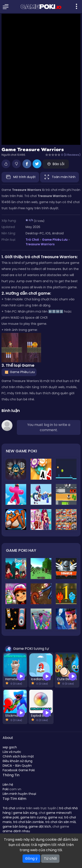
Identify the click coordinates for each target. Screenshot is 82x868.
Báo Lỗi (56, 164)
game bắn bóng (15, 827)
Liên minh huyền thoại (19, 794)
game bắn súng (25, 813)
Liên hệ (8, 785)
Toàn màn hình (59, 177)
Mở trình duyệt (20, 177)
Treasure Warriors (40, 244)
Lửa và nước (12, 752)
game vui (55, 817)
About (8, 738)
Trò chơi (9, 808)
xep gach (10, 747)
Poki (6, 789)
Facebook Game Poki (19, 770)
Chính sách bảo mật (18, 756)
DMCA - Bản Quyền (17, 766)
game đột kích (40, 827)
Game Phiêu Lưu (55, 240)
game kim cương (33, 817)
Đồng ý (31, 858)
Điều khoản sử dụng (17, 761)
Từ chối (50, 858)
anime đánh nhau (16, 831)
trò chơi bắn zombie (28, 822)
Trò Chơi (32, 240)
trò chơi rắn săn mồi (60, 822)
